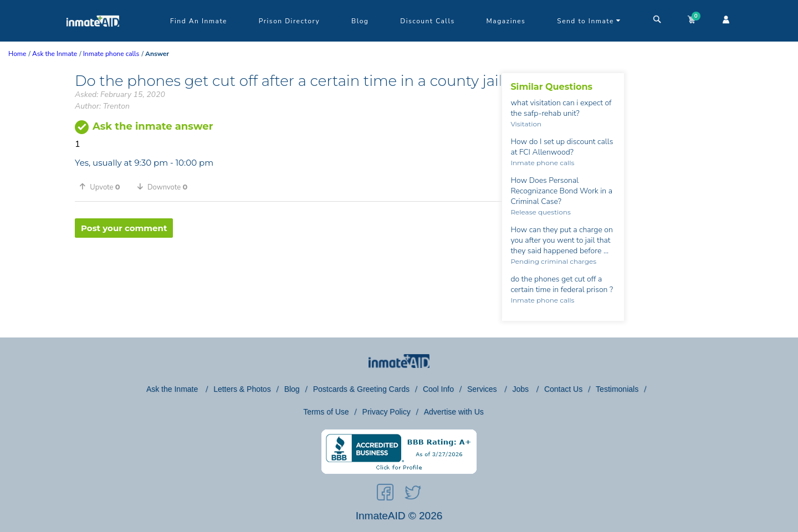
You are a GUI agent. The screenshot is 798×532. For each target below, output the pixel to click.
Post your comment (124, 228)
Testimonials (617, 389)
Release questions (540, 212)
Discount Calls (427, 21)
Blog (360, 21)
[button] (104, 187)
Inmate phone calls (542, 163)
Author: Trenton (102, 106)
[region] (288, 274)
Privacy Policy (387, 412)
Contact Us (563, 389)
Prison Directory (289, 21)
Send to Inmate (589, 21)
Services (483, 389)
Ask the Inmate (173, 389)
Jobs (521, 389)
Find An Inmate (199, 21)
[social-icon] (385, 494)
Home (17, 54)
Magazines (506, 21)
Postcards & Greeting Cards (361, 389)
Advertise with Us (454, 412)
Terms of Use (326, 412)
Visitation (526, 124)
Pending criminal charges (553, 261)
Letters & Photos (242, 389)
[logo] (93, 39)
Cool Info (438, 389)
